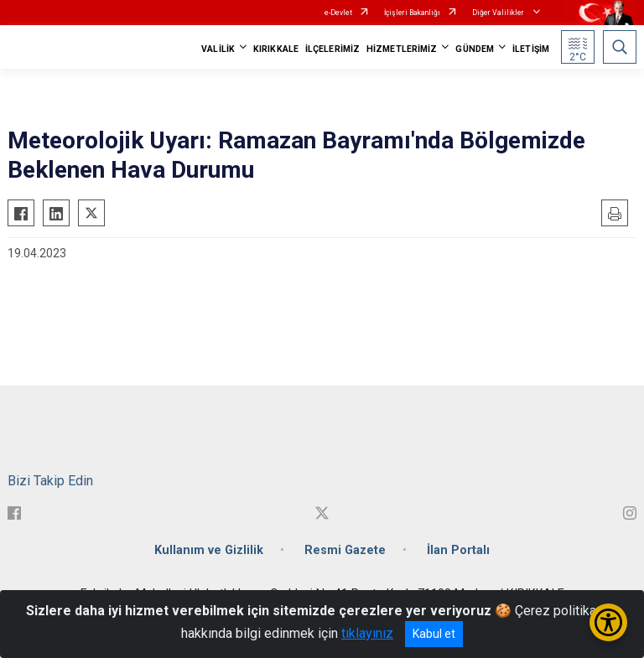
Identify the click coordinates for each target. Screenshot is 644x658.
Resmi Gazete (345, 550)
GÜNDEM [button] (475, 49)
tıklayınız (367, 633)
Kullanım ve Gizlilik (209, 550)
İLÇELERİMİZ (332, 49)
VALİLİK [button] (218, 49)
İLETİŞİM (531, 49)
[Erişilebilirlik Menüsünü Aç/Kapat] (608, 622)
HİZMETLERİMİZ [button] (402, 49)
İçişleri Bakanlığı (412, 13)
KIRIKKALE (276, 49)
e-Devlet (338, 13)
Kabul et (434, 634)
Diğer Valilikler (499, 13)
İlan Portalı (458, 550)
